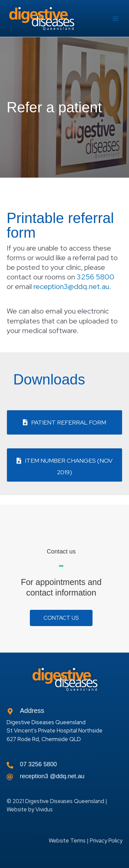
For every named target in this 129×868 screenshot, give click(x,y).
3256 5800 (96, 277)
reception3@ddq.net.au (71, 287)
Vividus (44, 809)
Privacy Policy (106, 840)
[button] (61, 618)
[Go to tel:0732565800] (64, 766)
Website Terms (67, 840)
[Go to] (64, 778)
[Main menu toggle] (115, 19)
